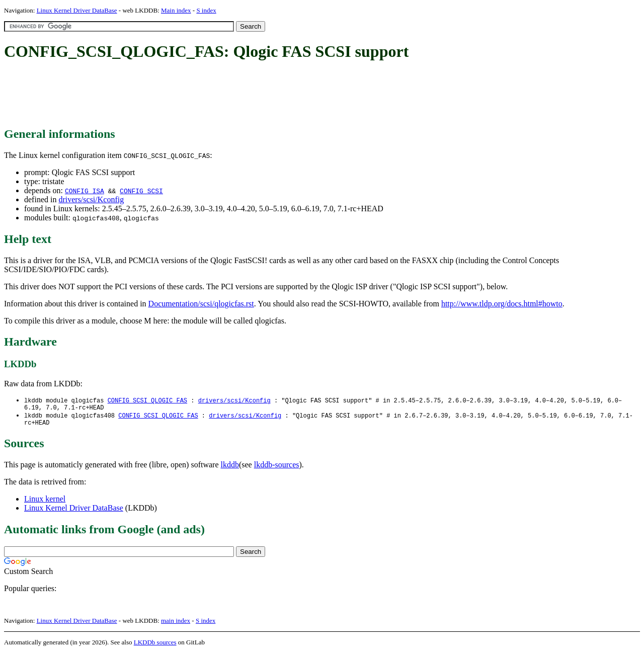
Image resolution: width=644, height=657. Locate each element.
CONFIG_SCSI (141, 191)
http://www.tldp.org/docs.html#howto (502, 304)
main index (176, 625)
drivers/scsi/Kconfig (91, 199)
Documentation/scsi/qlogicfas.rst (201, 304)
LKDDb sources (155, 646)
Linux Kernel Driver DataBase (77, 10)
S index (206, 10)
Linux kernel (45, 503)
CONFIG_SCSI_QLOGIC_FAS (147, 401)
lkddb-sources (277, 469)
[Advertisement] (187, 95)
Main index (176, 10)
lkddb (230, 469)
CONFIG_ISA (85, 191)
